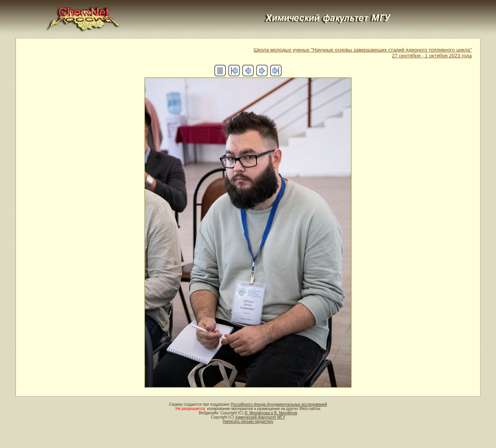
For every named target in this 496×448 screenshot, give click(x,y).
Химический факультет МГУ (260, 417)
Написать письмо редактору (248, 421)
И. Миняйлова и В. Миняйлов (271, 413)
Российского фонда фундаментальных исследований (279, 404)
